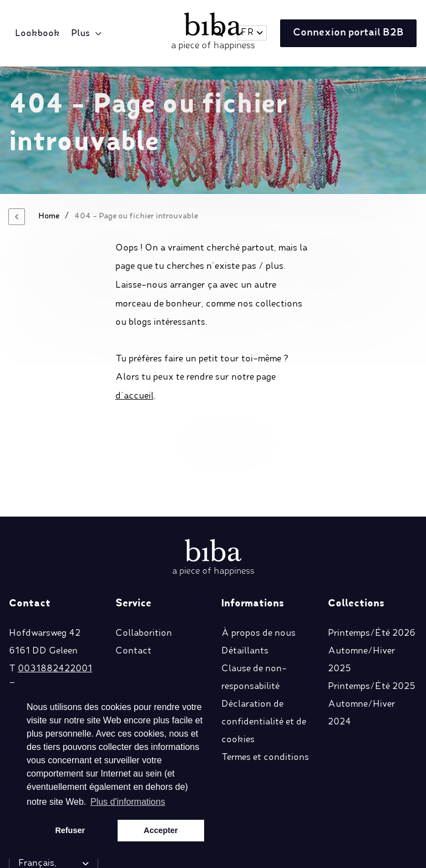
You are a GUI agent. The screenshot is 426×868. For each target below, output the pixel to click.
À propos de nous (258, 560)
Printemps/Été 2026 (372, 560)
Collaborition (144, 560)
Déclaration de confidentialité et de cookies (264, 649)
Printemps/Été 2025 (372, 613)
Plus (82, 34)
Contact (133, 578)
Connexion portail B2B (346, 34)
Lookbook (39, 34)
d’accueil (135, 396)
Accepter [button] (161, 830)
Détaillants (245, 578)
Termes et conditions (265, 684)
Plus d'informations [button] (128, 802)
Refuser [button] (70, 830)
